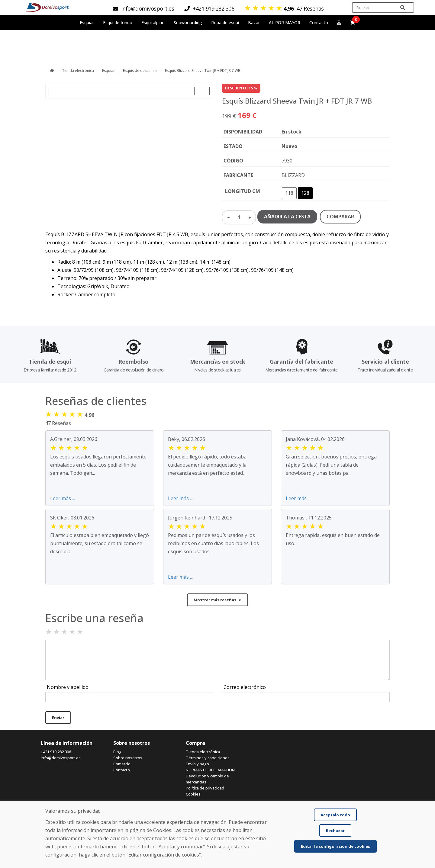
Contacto (319, 23)
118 (289, 193)
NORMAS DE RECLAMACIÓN (210, 770)
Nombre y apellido (68, 687)
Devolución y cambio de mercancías (207, 779)
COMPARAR (340, 217)
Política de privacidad (205, 788)
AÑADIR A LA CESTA (287, 217)
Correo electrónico (245, 687)
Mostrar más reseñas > (217, 600)
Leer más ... (63, 498)
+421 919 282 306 (56, 752)
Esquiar (108, 71)
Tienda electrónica (78, 71)
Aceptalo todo (335, 815)
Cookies (193, 794)
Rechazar (335, 831)
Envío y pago (197, 764)
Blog (117, 752)
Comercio (122, 764)
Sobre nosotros (128, 758)
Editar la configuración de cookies (335, 846)
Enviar (58, 718)
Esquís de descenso (140, 71)
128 (305, 193)
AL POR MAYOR (285, 23)
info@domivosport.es (61, 758)
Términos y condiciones (208, 758)
